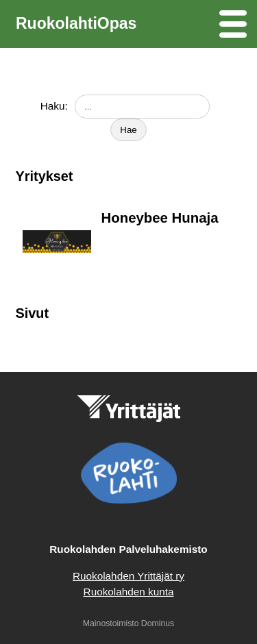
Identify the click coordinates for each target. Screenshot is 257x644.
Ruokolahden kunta (129, 592)
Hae (128, 130)
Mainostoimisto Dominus (128, 623)
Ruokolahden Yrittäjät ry (128, 576)
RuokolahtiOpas (76, 23)
